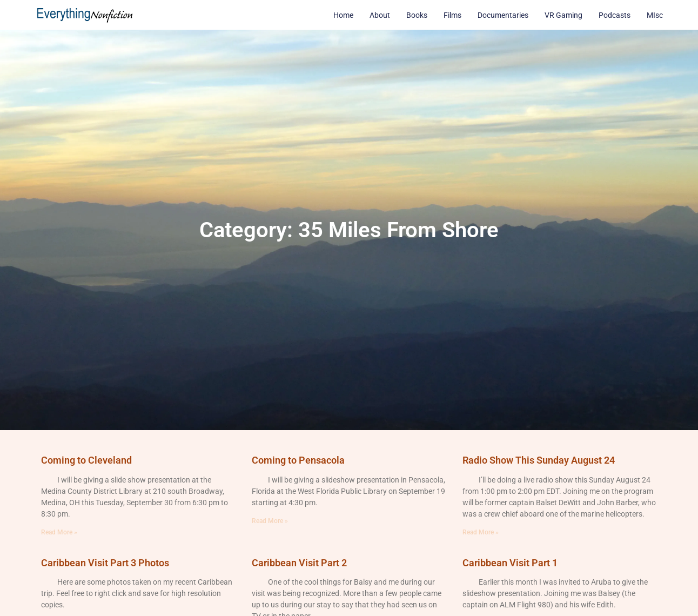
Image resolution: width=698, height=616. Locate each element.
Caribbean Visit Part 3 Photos (105, 563)
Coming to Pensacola (298, 460)
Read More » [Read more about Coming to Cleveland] (59, 532)
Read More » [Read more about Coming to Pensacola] (270, 521)
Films (452, 15)
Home (343, 15)
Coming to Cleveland (86, 460)
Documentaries (503, 15)
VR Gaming (563, 15)
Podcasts (615, 15)
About (380, 15)
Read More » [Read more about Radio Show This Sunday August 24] (481, 532)
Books (417, 15)
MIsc (655, 15)
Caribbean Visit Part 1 (510, 563)
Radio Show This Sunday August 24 (539, 460)
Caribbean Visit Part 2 (299, 563)
